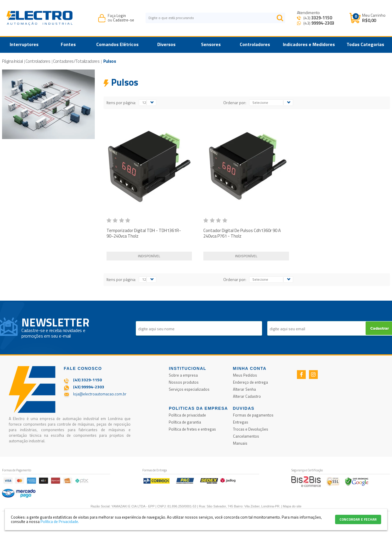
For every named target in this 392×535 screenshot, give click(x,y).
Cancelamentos (246, 436)
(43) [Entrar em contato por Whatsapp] (318, 23)
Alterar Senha (244, 389)
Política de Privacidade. (60, 522)
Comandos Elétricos (117, 44)
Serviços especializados (189, 389)
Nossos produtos (184, 382)
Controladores (255, 44)
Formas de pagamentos (253, 415)
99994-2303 (323, 23)
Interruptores (24, 44)
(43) (317, 18)
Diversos (166, 44)
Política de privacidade (187, 415)
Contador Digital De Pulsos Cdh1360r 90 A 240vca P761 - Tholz (242, 233)
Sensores (211, 44)
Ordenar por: (235, 103)
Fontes (68, 44)
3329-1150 (322, 18)
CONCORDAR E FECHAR (358, 519)
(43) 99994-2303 (89, 387)
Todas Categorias (365, 44)
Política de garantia (185, 422)
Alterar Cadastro (247, 396)
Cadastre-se (124, 20)
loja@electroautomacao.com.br (100, 394)
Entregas (241, 422)
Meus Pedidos (245, 375)
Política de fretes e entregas (192, 429)
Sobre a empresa (183, 375)
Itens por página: (121, 103)
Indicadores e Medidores (309, 44)
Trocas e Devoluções (251, 429)
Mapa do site (292, 506)
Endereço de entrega (250, 382)
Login (121, 16)
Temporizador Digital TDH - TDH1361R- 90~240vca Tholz (144, 233)
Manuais (240, 443)
